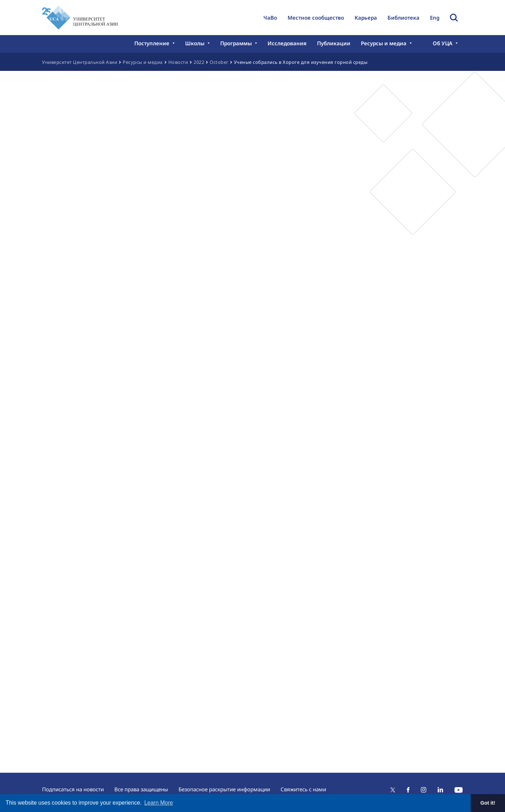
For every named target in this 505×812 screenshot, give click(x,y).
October (219, 62)
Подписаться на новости (73, 789)
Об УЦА (443, 43)
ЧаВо (270, 18)
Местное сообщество (316, 18)
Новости (178, 62)
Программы (236, 43)
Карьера (366, 18)
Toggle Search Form (454, 18)
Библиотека (403, 18)
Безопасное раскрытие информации (224, 789)
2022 (199, 62)
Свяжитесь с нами (303, 789)
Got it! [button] (488, 803)
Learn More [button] (159, 803)
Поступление (152, 43)
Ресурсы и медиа (384, 43)
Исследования (287, 43)
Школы (195, 43)
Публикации (334, 43)
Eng (435, 18)
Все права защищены (141, 789)
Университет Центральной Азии (80, 62)
